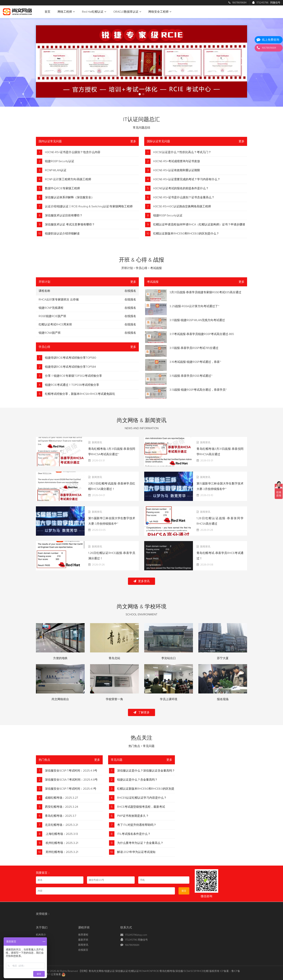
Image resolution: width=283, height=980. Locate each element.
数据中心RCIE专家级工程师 (62, 188)
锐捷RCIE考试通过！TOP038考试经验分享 (72, 385)
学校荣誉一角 (114, 699)
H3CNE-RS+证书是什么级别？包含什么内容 (73, 152)
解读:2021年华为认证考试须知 (136, 852)
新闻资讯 (83, 945)
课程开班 (84, 928)
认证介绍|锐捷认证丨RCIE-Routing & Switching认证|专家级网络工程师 (89, 206)
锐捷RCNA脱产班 (50, 333)
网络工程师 (66, 12)
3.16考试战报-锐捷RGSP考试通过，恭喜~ (195, 362)
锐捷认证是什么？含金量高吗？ (137, 780)
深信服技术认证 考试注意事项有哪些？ (70, 225)
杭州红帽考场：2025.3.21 (62, 843)
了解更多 (141, 712)
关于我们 (42, 928)
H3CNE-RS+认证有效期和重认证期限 (177, 170)
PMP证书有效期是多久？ (133, 816)
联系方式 (126, 928)
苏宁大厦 (223, 658)
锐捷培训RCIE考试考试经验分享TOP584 (70, 367)
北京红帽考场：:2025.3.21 (61, 825)
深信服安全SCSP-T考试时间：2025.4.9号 (71, 771)
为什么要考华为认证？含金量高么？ (140, 843)
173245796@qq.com (136, 935)
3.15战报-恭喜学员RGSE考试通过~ (191, 376)
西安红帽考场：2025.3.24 (62, 807)
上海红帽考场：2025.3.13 (61, 834)
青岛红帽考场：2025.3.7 (61, 816)
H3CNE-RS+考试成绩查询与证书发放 (177, 161)
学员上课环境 (169, 699)
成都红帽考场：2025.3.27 (61, 798)
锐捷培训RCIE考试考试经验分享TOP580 (71, 358)
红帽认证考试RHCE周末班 (55, 324)
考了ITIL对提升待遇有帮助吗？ (137, 825)
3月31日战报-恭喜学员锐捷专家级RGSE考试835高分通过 (205, 292)
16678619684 (238, 3)
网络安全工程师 (160, 12)
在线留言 (83, 950)
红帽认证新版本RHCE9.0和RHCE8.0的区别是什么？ (186, 234)
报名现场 (223, 699)
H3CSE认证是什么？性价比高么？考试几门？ (182, 152)
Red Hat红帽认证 (94, 12)
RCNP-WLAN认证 (56, 170)
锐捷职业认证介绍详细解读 (62, 234)
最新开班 (83, 940)
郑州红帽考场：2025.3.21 (62, 852)
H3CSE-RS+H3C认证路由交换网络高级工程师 (182, 206)
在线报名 (130, 300)
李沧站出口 (169, 658)
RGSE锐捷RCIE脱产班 (52, 316)
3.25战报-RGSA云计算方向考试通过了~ (194, 306)
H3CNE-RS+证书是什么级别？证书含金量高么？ (184, 197)
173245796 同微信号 (136, 940)
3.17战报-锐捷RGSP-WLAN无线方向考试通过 (197, 320)
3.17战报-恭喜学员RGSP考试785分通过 (194, 348)
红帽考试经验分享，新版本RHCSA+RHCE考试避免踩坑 (80, 394)
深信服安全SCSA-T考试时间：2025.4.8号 (71, 780)
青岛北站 (114, 658)
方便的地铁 (60, 658)
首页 (47, 12)
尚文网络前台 (60, 699)
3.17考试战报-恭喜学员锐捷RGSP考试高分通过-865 (202, 334)
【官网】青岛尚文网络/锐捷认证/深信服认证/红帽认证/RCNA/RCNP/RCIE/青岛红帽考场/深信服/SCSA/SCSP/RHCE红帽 (144, 971)
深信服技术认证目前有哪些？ (64, 215)
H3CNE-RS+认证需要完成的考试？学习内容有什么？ (187, 179)
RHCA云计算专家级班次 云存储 (59, 300)
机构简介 (41, 935)
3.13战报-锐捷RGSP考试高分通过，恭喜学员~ (198, 390)
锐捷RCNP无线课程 (51, 308)
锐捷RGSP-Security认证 (60, 161)
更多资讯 (141, 581)
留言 (184, 891)
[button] (140, 94)
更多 (133, 141)
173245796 (266, 3)
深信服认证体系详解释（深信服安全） (69, 197)
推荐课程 (83, 935)
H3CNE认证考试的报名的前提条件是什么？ (181, 188)
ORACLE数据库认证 (127, 12)
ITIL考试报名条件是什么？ (134, 834)
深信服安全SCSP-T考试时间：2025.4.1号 (71, 789)
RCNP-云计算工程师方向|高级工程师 (68, 179)
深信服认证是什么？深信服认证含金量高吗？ (146, 771)
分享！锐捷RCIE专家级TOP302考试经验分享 (73, 376)
